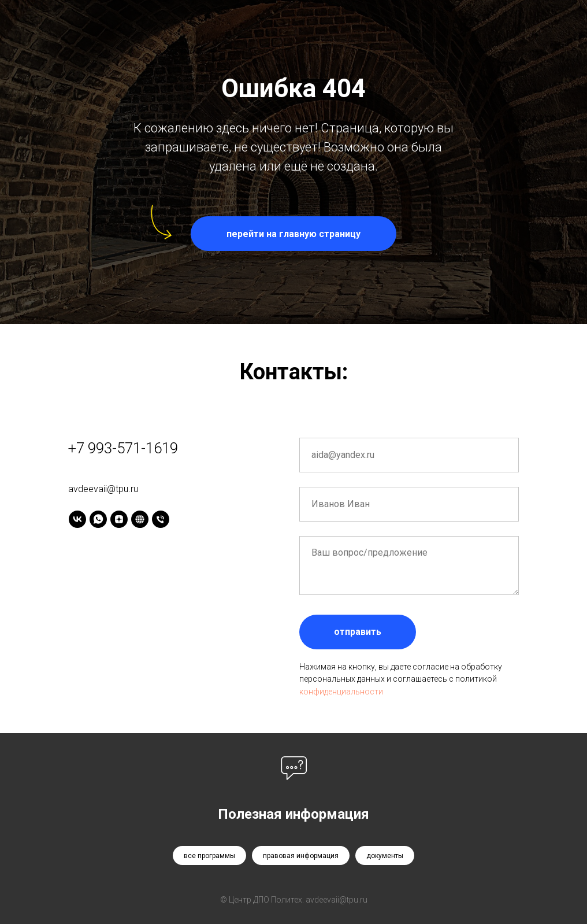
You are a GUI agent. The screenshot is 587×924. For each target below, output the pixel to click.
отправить (358, 632)
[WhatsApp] (98, 519)
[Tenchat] (140, 519)
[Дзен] (119, 519)
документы (385, 856)
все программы (209, 856)
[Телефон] (161, 519)
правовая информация (301, 856)
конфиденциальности (341, 692)
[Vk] (77, 519)
